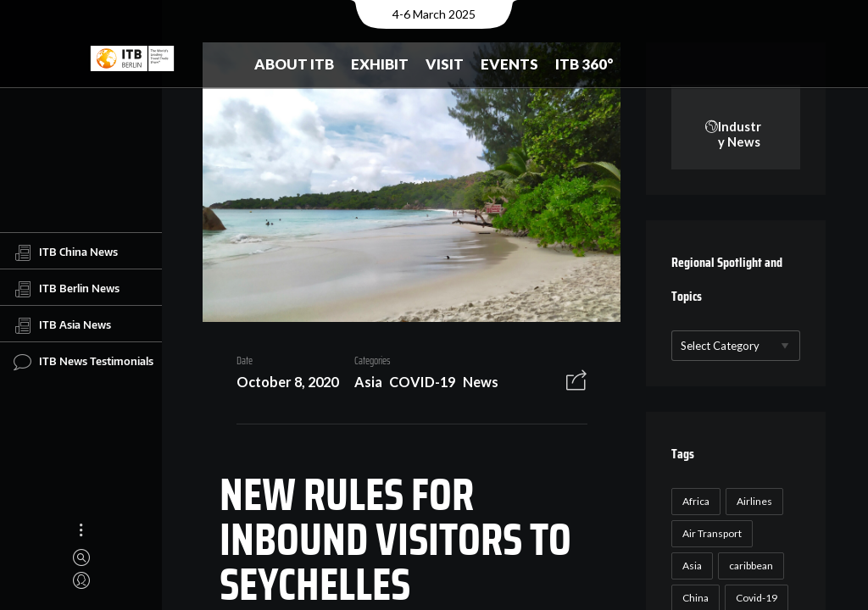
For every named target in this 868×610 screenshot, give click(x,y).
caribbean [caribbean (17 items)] (749, 566)
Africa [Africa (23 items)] (694, 502)
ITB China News (66, 252)
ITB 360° (584, 64)
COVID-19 (416, 385)
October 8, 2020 (281, 385)
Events (509, 64)
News (474, 385)
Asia (362, 385)
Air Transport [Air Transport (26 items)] (710, 534)
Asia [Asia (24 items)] (690, 566)
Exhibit (380, 64)
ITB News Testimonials (83, 362)
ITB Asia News (62, 325)
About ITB (294, 64)
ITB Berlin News (67, 289)
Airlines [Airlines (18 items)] (753, 502)
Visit (445, 64)
